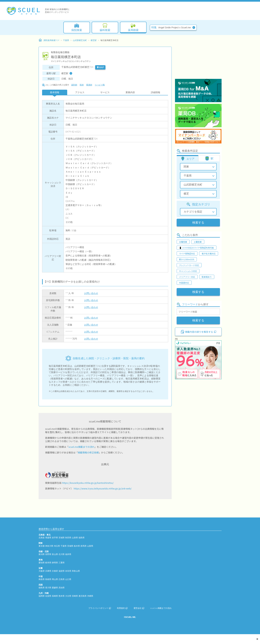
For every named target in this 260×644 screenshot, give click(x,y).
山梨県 (90, 546)
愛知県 (42, 563)
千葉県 (66, 40)
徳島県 (42, 588)
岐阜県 (48, 563)
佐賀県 (48, 596)
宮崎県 (75, 596)
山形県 (75, 538)
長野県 (48, 554)
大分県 (68, 596)
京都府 (55, 571)
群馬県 (84, 546)
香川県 (48, 588)
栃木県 (77, 546)
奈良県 (68, 571)
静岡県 (55, 563)
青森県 (48, 538)
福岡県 (42, 596)
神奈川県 (49, 546)
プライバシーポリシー (100, 608)
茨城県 (70, 546)
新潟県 (42, 554)
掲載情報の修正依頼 (88, 452)
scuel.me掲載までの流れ (82, 447)
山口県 (68, 579)
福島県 (82, 538)
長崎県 (55, 596)
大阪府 (42, 571)
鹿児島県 (83, 596)
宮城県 (62, 538)
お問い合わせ (91, 293)
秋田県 (68, 538)
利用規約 (122, 608)
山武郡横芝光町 (80, 40)
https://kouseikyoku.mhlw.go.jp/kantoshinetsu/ (88, 483)
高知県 (62, 588)
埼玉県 (57, 546)
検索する (198, 223)
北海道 (42, 538)
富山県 (55, 554)
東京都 (42, 546)
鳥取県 (42, 579)
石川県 (62, 554)
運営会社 (139, 608)
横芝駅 (94, 40)
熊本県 (62, 596)
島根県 (48, 579)
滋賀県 (62, 571)
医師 (82, 85)
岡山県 (55, 579)
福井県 (68, 554)
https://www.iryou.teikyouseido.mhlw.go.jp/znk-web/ (103, 488)
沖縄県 (90, 596)
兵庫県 (48, 571)
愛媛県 (55, 588)
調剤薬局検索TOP (49, 40)
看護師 (89, 85)
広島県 (62, 579)
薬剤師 (74, 85)
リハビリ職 (100, 85)
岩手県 (55, 538)
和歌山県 (76, 571)
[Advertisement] (198, 58)
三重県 (62, 563)
